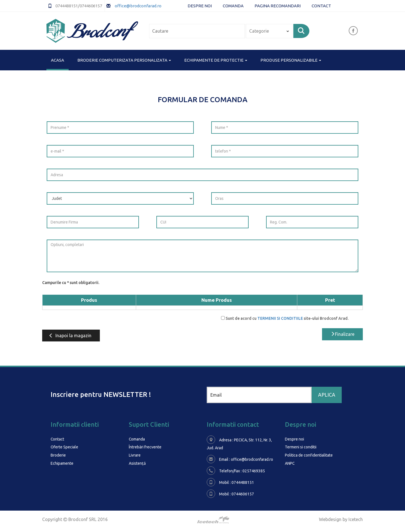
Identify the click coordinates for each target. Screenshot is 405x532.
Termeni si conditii (301, 447)
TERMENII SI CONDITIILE (280, 318)
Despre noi (200, 6)
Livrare (135, 455)
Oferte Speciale (64, 447)
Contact (321, 6)
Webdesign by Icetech (341, 519)
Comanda (233, 6)
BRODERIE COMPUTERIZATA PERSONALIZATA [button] (124, 60)
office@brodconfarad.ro (138, 6)
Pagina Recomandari (278, 6)
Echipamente (62, 463)
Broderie (58, 455)
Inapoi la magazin (70, 336)
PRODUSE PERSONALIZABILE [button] (291, 60)
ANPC (290, 463)
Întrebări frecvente (145, 447)
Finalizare (342, 334)
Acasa (58, 60)
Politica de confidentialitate (309, 455)
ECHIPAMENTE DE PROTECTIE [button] (216, 60)
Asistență (137, 463)
